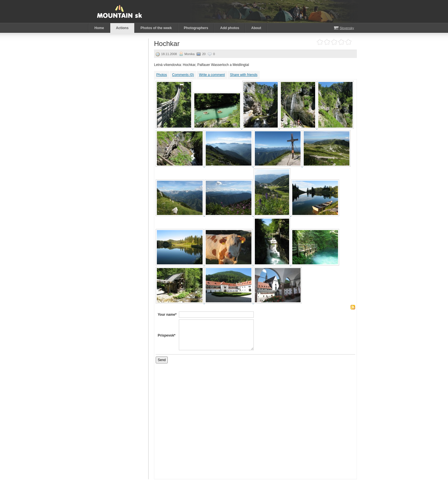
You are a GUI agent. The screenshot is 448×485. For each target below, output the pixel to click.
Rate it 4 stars (341, 42)
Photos (162, 75)
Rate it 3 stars (334, 42)
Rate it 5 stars (348, 42)
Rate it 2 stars (327, 42)
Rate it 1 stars (320, 42)
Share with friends (244, 75)
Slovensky (347, 28)
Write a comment (212, 75)
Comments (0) (183, 75)
